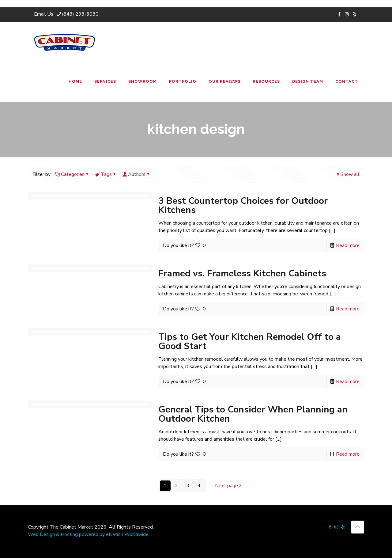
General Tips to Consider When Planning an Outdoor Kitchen (253, 414)
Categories (72, 174)
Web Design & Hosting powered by (67, 534)
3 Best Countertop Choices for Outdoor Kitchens (243, 205)
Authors (136, 174)
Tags (106, 174)
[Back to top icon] (358, 527)
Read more (348, 245)
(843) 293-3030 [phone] (80, 14)
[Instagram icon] (347, 14)
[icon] (354, 14)
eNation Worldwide (127, 534)
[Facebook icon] (339, 14)
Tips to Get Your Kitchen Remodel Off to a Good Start (250, 342)
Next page (229, 486)
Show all (348, 174)
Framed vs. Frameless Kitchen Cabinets (242, 273)
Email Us (44, 14)
